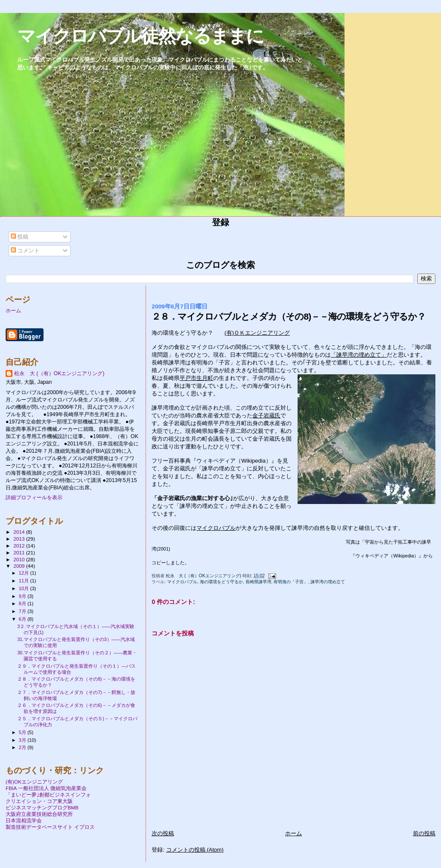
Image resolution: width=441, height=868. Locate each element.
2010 (20, 559)
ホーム (293, 833)
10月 (25, 588)
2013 (20, 539)
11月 (25, 581)
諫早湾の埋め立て (328, 582)
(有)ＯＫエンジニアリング (257, 333)
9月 (23, 596)
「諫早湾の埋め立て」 (359, 355)
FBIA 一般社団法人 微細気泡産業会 (46, 788)
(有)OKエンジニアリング (34, 782)
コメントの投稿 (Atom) (195, 850)
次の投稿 (163, 833)
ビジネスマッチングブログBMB (42, 807)
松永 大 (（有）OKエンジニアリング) (59, 373)
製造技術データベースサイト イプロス (50, 827)
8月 (23, 604)
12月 (25, 573)
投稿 (20, 237)
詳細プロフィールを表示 (34, 498)
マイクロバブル (216, 528)
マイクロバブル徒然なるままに (140, 36)
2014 (20, 532)
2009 (20, 566)
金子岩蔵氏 (266, 415)
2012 (20, 546)
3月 (23, 740)
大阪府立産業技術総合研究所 (39, 814)
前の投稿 (424, 833)
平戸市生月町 (196, 378)
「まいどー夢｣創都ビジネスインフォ (48, 795)
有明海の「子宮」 (291, 582)
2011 (20, 552)
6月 (23, 619)
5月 (23, 732)
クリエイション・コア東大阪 (39, 801)
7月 (23, 611)
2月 (23, 747)
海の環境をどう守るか (221, 582)
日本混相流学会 (24, 820)
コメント (25, 250)
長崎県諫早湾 (258, 582)
